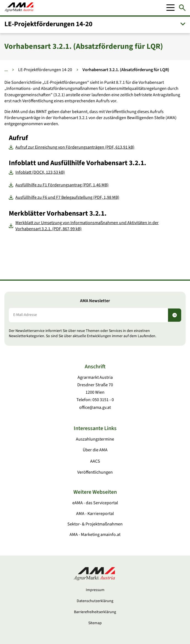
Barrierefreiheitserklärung (95, 612)
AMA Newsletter (95, 301)
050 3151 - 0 (103, 400)
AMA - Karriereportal (95, 514)
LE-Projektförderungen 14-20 (45, 70)
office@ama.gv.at (95, 407)
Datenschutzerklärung (95, 601)
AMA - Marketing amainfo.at (95, 535)
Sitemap (95, 623)
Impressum (95, 590)
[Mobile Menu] (170, 8)
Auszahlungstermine (95, 439)
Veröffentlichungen (95, 472)
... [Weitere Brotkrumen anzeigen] (6, 70)
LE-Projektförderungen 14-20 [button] (48, 24)
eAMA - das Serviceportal (95, 503)
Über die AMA (95, 450)
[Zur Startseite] (19, 8)
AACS (95, 461)
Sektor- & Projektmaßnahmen (95, 524)
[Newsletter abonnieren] (175, 315)
